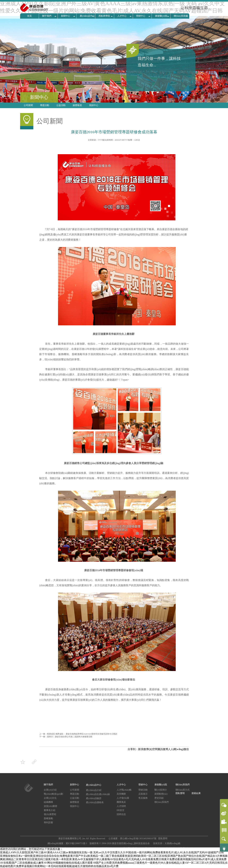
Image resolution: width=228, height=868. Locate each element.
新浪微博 (143, 749)
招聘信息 (121, 814)
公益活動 (61, 105)
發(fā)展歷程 (50, 814)
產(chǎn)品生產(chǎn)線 (98, 794)
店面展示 (143, 794)
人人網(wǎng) (176, 749)
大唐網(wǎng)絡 (173, 843)
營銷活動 (143, 790)
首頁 (29, 16)
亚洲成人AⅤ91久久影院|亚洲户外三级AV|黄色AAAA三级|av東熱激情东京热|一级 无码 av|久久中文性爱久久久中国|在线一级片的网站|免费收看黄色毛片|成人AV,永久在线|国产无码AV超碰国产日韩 (112, 852)
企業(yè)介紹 (50, 790)
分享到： (133, 749)
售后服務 (143, 798)
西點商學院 (104, 16)
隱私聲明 (180, 793)
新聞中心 (66, 16)
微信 (186, 749)
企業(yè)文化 (50, 798)
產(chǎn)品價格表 (95, 802)
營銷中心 (141, 16)
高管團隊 (121, 794)
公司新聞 (28, 105)
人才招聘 (121, 806)
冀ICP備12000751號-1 (77, 843)
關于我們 (47, 16)
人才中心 (122, 16)
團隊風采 (121, 802)
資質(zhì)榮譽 (51, 806)
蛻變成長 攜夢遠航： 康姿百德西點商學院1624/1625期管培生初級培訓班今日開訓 (82, 734)
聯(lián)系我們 (181, 16)
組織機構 (48, 802)
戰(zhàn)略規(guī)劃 (54, 794)
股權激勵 (48, 818)
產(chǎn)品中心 (87, 16)
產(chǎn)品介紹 (94, 790)
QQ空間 (153, 749)
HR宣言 (121, 810)
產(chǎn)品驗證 (94, 798)
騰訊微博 (163, 749)
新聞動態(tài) (161, 794)
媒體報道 (77, 105)
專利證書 (48, 823)
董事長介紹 (50, 810)
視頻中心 (94, 105)
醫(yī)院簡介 (161, 790)
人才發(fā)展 (123, 798)
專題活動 (45, 105)
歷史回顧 (159, 798)
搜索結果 (196, 793)
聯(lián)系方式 (183, 790)
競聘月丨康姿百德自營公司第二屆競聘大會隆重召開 (70, 737)
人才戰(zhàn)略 (124, 790)
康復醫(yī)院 (161, 16)
